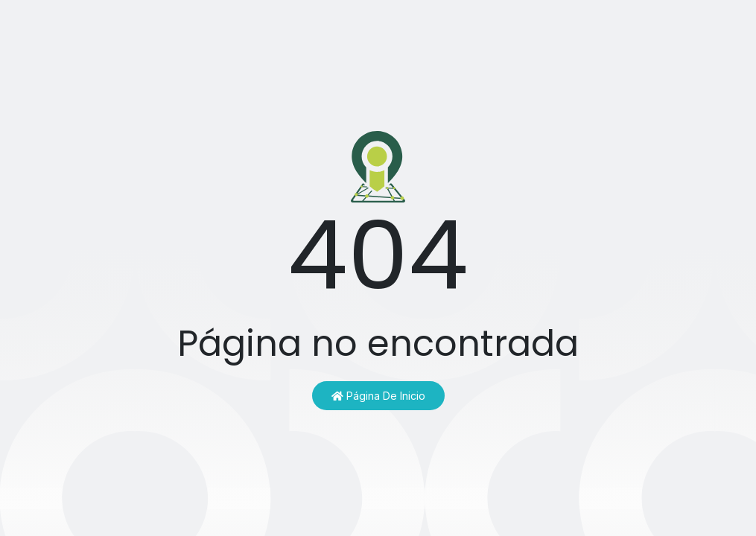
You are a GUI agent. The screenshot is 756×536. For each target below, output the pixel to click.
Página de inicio (378, 396)
